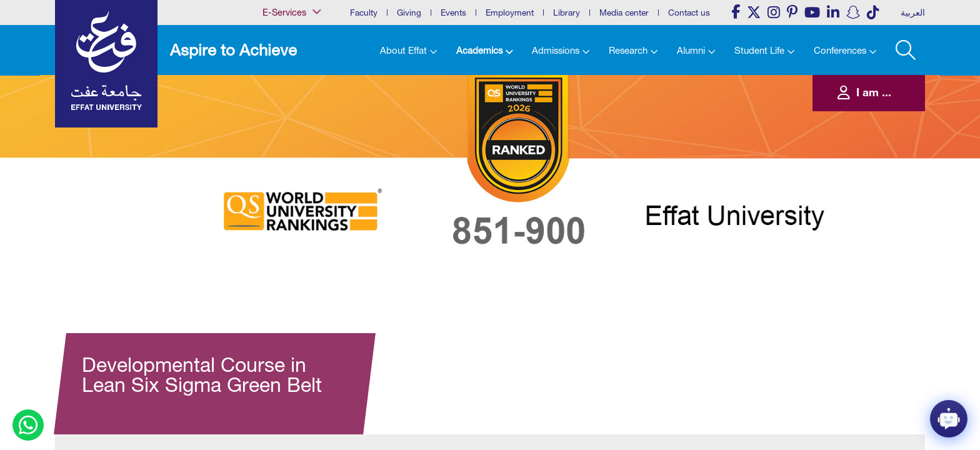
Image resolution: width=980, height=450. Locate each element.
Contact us (689, 12)
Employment (510, 12)
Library (567, 12)
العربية (913, 12)
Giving (409, 12)
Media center (624, 12)
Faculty (364, 12)
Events (453, 12)
